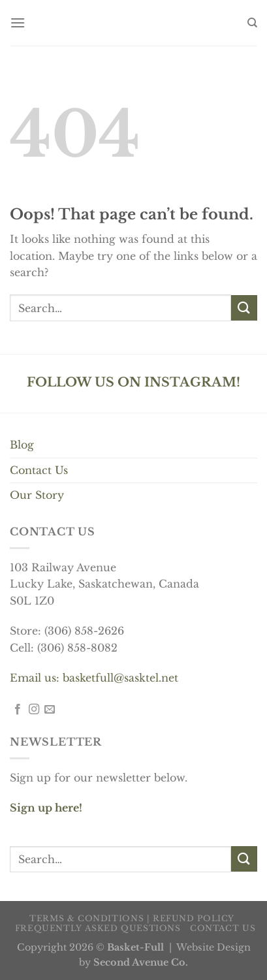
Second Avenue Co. (141, 962)
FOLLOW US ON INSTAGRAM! (133, 382)
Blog (22, 445)
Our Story (37, 495)
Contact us (223, 928)
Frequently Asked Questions (98, 928)
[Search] (252, 23)
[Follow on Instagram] (34, 710)
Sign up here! (46, 808)
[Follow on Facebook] (18, 710)
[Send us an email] (50, 710)
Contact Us (39, 470)
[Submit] (244, 308)
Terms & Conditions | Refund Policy (132, 918)
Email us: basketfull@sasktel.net (94, 678)
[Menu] (18, 23)
